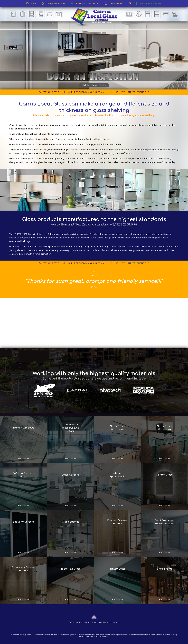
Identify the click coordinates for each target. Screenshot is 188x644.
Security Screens (24, 522)
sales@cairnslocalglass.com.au (85, 92)
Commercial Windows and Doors (71, 428)
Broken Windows (24, 428)
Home (32, 4)
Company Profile (53, 4)
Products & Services (85, 4)
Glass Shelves (71, 522)
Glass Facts (114, 4)
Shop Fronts (165, 569)
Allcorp (110, 622)
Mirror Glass (164, 475)
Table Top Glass (71, 569)
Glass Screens (70, 475)
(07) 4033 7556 (49, 92)
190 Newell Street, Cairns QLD (130, 92)
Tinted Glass (117, 569)
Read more (23, 459)
